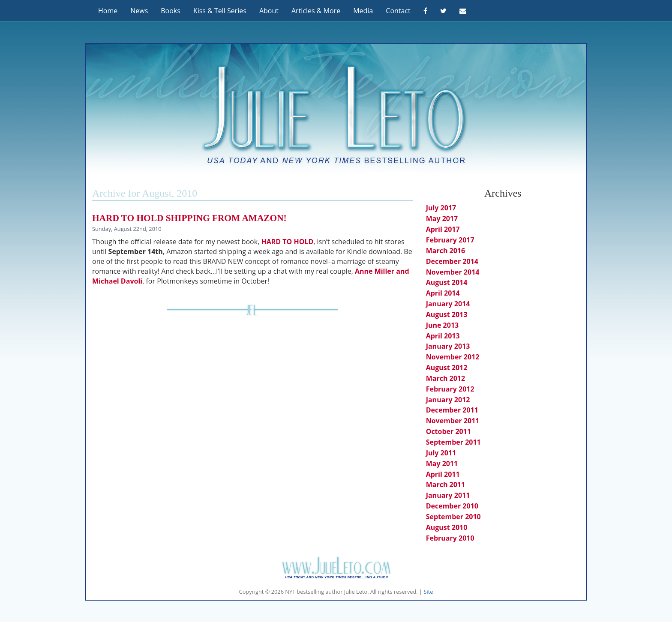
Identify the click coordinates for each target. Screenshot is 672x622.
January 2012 (448, 400)
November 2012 (453, 357)
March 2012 (446, 378)
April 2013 (443, 336)
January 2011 (448, 495)
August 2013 (447, 314)
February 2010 (450, 538)
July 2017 (441, 208)
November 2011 (453, 421)
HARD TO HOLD (286, 242)
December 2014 (452, 261)
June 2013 (442, 325)
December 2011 (452, 410)
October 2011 (448, 431)
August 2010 (447, 527)
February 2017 (450, 240)
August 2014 (447, 282)
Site (428, 592)
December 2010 (452, 506)
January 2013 (448, 346)
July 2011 (441, 453)
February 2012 (450, 389)
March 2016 (446, 251)
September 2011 (453, 442)
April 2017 (443, 229)
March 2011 (446, 484)
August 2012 (447, 368)
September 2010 (453, 517)
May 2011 (442, 464)
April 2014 (443, 293)
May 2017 (442, 218)
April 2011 (443, 474)
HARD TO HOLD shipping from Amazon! (189, 218)
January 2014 (448, 304)
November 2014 (453, 272)
